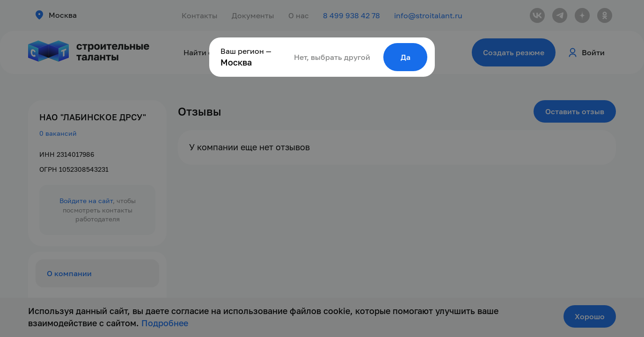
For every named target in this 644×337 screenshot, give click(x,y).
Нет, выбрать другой (332, 57)
